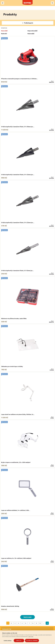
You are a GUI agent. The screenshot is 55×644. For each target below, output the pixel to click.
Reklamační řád (7, 629)
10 (40, 623)
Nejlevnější (31, 34)
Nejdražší (4, 34)
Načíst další (27, 617)
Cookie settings (8, 641)
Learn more (31, 637)
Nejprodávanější (32, 31)
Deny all (19, 641)
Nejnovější (4, 31)
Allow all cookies (32, 641)
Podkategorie (29, 23)
